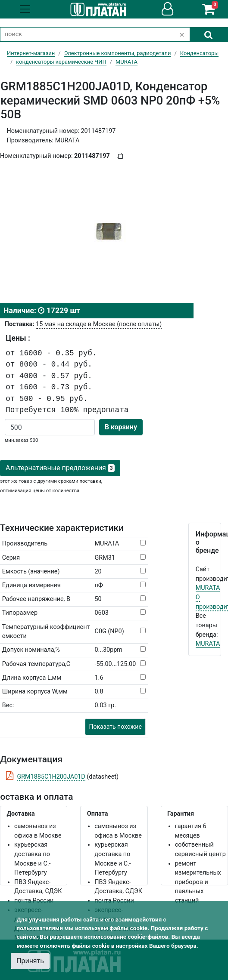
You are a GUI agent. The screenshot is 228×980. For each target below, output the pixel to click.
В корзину (121, 427)
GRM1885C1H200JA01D (51, 777)
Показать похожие (115, 727)
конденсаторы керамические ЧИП (61, 62)
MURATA (208, 588)
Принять (30, 961)
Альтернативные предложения (60, 468)
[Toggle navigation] (25, 9)
